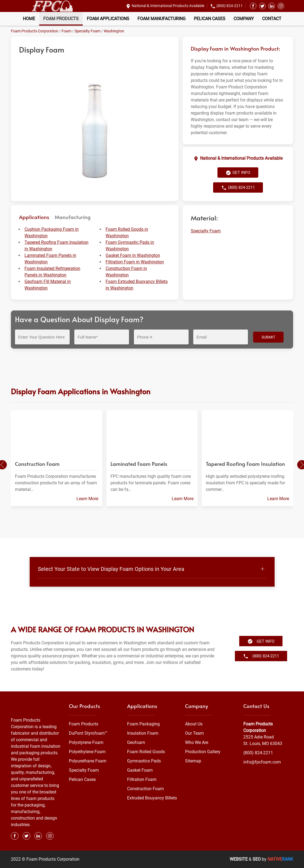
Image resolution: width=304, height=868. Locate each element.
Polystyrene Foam (86, 742)
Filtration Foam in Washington (135, 262)
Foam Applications (108, 19)
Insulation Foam (143, 733)
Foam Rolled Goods (146, 752)
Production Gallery (203, 752)
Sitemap (193, 761)
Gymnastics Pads (144, 761)
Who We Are (197, 742)
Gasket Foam (140, 770)
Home (29, 19)
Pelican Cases (210, 19)
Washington (114, 31)
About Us (194, 724)
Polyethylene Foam (87, 752)
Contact (272, 19)
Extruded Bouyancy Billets (152, 798)
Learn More (87, 499)
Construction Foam (145, 789)
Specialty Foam (87, 31)
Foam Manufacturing (162, 19)
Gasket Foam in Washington (133, 255)
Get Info (238, 173)
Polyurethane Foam (88, 761)
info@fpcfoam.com (262, 762)
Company (244, 19)
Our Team (194, 733)
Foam (66, 31)
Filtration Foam (142, 779)
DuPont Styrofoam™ (88, 733)
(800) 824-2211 (230, 6)
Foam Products (61, 19)
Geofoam (136, 742)
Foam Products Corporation (35, 31)
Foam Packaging (143, 724)
